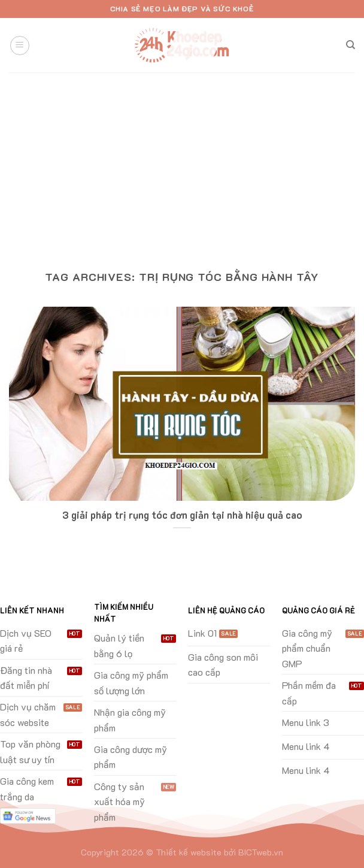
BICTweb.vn (261, 852)
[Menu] (20, 46)
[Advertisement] (182, 162)
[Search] (351, 45)
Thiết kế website (189, 852)
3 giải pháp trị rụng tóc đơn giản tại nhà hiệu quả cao (182, 515)
